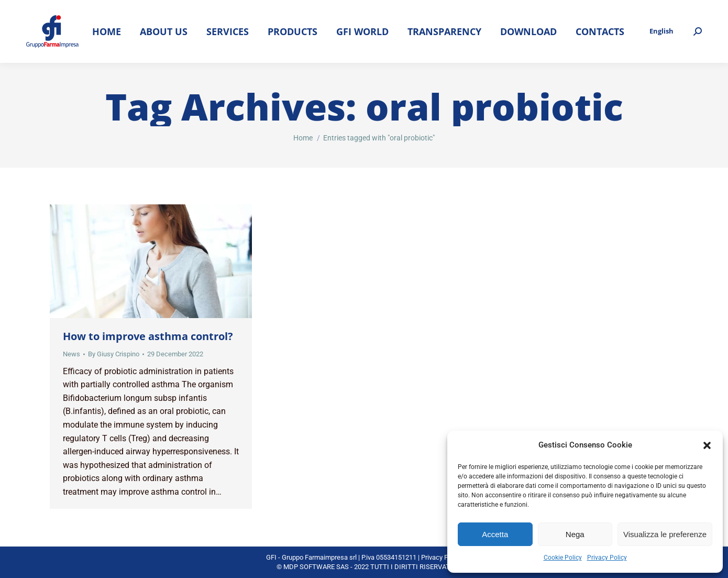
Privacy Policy (607, 558)
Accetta (495, 534)
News (71, 354)
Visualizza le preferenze (665, 534)
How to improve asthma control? (148, 336)
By (114, 354)
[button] (707, 445)
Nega (575, 534)
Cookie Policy (563, 558)
